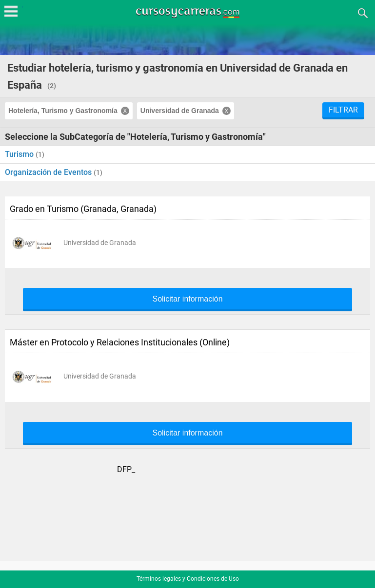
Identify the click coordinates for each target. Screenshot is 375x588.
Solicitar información (187, 299)
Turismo (20, 154)
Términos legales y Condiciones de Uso (188, 579)
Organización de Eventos (49, 172)
